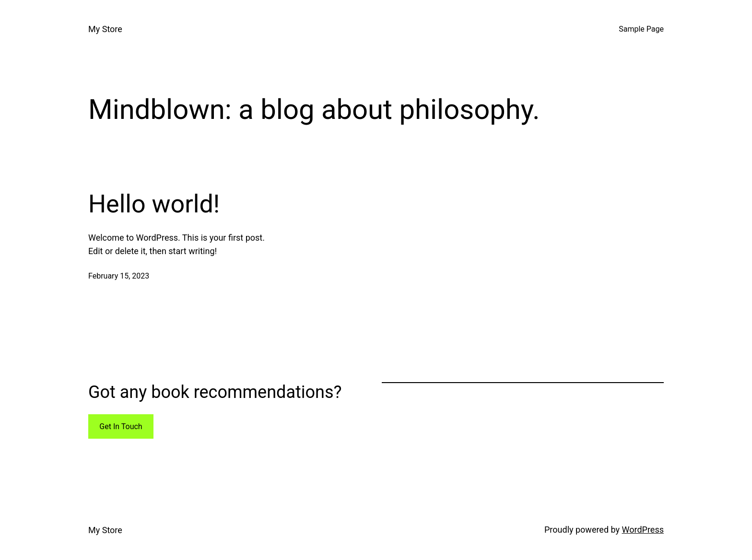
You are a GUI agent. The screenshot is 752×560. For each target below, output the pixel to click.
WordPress (643, 530)
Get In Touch (121, 426)
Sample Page (641, 29)
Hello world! (154, 204)
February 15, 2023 (119, 276)
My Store (105, 29)
